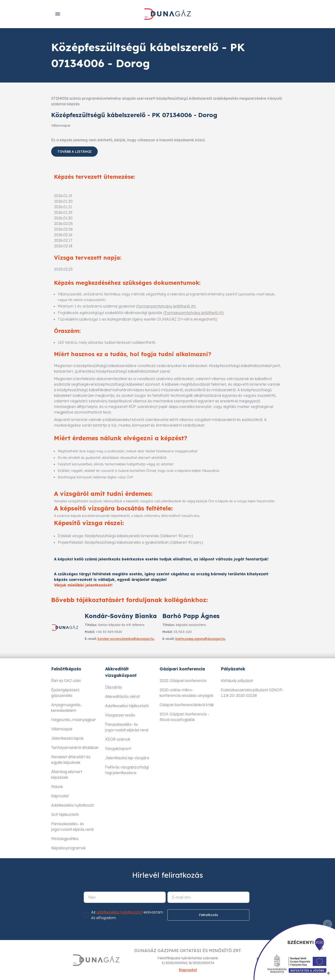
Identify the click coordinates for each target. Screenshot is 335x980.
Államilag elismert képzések (67, 775)
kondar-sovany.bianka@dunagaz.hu (126, 639)
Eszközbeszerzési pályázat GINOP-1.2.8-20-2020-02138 (252, 693)
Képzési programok (68, 848)
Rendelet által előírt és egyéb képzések (71, 760)
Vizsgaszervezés (120, 715)
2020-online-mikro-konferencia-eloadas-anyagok (186, 693)
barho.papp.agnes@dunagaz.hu (200, 639)
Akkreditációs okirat (122, 696)
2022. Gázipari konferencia (183, 681)
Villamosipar (62, 729)
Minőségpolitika (65, 839)
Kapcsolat (60, 796)
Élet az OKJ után (66, 681)
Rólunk (57, 787)
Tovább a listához (74, 152)
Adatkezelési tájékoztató (127, 706)
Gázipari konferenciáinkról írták (187, 705)
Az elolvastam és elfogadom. (127, 915)
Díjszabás (114, 687)
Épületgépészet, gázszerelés (66, 693)
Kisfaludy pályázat (237, 681)
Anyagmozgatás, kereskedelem (66, 708)
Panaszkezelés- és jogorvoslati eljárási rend (127, 727)
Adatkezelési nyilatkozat (72, 805)
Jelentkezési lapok (67, 738)
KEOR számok (118, 739)
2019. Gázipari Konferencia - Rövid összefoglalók (184, 717)
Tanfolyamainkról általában (75, 748)
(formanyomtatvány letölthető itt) (166, 306)
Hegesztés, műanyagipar (74, 720)
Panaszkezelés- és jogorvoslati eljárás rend (72, 827)
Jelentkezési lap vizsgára (127, 758)
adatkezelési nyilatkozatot (120, 912)
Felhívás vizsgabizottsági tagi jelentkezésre (127, 770)
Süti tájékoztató (65, 814)
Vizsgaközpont (118, 748)
